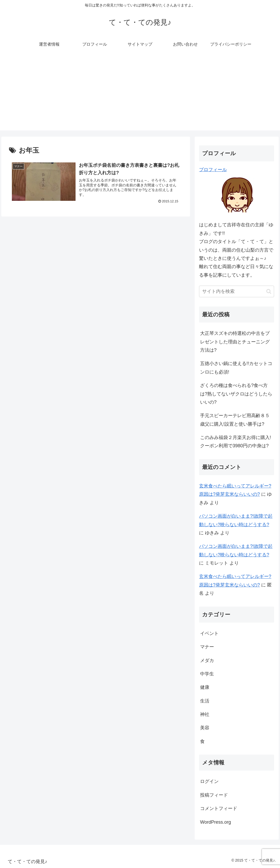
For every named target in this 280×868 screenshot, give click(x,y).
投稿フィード (214, 795)
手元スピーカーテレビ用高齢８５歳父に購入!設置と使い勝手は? (235, 420)
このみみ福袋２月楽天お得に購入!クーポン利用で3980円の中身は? (236, 442)
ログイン (209, 781)
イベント (209, 633)
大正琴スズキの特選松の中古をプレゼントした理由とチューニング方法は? (235, 342)
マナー (207, 647)
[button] (269, 291)
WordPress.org (216, 822)
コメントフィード (219, 808)
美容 (205, 728)
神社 (205, 714)
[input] (237, 291)
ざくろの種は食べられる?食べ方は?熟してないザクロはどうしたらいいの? (236, 394)
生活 (205, 701)
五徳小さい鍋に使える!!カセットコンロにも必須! (236, 368)
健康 (205, 687)
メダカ (207, 660)
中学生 (207, 674)
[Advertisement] (140, 94)
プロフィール (213, 170)
